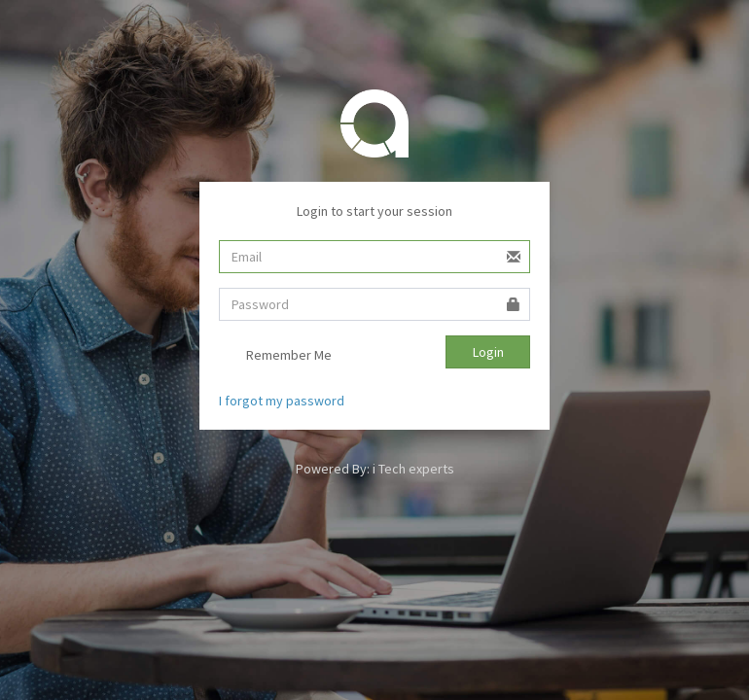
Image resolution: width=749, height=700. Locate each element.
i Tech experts (413, 469)
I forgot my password (282, 401)
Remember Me (275, 357)
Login (488, 352)
